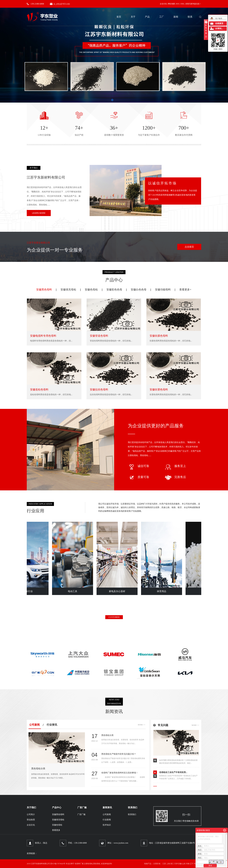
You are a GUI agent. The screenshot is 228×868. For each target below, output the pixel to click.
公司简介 (31, 814)
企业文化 (31, 825)
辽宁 (192, 864)
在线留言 (219, 23)
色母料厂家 (79, 864)
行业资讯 (52, 725)
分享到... (219, 29)
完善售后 (175, 477)
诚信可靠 (139, 466)
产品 (147, 17)
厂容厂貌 (81, 814)
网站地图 (171, 4)
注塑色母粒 (88, 864)
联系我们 (132, 814)
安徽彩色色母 (114, 290)
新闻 (176, 17)
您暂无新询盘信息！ (193, 4)
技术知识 (107, 825)
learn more (39, 213)
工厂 (162, 17)
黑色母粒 (97, 864)
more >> (142, 725)
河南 (188, 864)
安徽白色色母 (139, 290)
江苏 (164, 864)
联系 (190, 17)
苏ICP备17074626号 (58, 864)
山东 (184, 864)
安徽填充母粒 (68, 290)
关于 (133, 17)
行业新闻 (107, 820)
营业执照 (31, 820)
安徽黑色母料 (44, 290)
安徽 (180, 864)
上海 (168, 864)
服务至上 (175, 466)
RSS (178, 4)
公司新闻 (34, 725)
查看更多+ (185, 290)
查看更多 (56, 830)
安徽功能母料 (163, 290)
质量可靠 (139, 477)
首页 (119, 17)
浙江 (172, 864)
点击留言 (189, 247)
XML (182, 4)
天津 (176, 864)
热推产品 (148, 864)
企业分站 (163, 4)
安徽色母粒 (91, 290)
